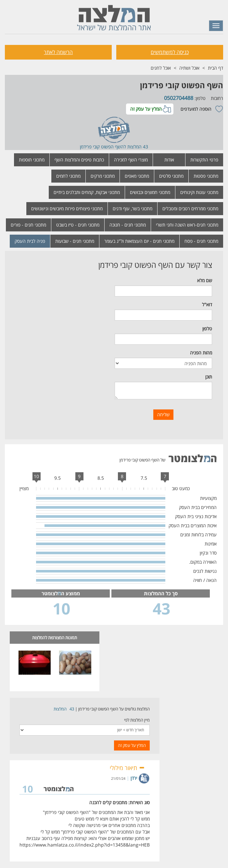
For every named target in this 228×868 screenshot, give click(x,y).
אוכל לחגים (161, 68)
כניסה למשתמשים (170, 52)
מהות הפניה (201, 353)
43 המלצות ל (136, 147)
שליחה (163, 414)
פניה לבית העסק (30, 241)
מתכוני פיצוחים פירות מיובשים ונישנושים (67, 208)
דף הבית (215, 68)
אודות (169, 160)
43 (72, 709)
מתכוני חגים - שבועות (75, 241)
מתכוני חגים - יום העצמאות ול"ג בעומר (139, 241)
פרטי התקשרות (204, 160)
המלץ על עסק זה (146, 109)
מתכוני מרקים (103, 176)
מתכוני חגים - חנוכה (128, 225)
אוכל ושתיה (189, 68)
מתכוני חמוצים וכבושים (150, 192)
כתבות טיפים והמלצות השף (79, 160)
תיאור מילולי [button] (127, 768)
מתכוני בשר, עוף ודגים (133, 208)
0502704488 (179, 98)
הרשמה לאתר (58, 52)
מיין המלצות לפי (137, 720)
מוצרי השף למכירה (131, 160)
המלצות (60, 709)
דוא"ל (207, 304)
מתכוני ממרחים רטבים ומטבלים (190, 208)
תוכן (209, 377)
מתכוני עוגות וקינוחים (199, 192)
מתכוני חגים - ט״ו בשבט (78, 225)
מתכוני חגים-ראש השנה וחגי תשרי (187, 225)
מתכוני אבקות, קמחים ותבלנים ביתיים (87, 192)
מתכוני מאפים (137, 176)
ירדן (134, 778)
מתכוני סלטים (171, 176)
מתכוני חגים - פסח (201, 241)
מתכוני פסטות (206, 176)
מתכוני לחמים (68, 176)
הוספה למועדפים (196, 109)
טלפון (207, 329)
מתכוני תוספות (32, 160)
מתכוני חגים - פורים (28, 225)
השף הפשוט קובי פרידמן (182, 85)
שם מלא (205, 280)
